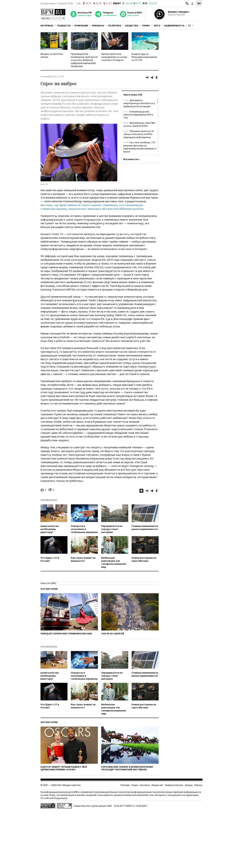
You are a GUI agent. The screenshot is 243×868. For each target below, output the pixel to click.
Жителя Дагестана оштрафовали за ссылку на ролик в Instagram (114, 57)
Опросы (198, 785)
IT (190, 26)
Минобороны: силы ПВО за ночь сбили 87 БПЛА (139, 124)
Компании (81, 26)
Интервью (47, 26)
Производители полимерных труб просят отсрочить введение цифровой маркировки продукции (84, 60)
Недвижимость (174, 26)
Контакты (145, 785)
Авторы (189, 785)
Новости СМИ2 (48, 583)
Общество (132, 26)
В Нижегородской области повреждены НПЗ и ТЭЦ (138, 115)
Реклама (125, 785)
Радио (135, 785)
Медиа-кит (157, 785)
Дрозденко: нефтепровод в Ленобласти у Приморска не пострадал (139, 103)
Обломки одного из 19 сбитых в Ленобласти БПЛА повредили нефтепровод (139, 134)
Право (146, 26)
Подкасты (64, 26)
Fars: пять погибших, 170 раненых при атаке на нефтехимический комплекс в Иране (140, 147)
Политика (115, 26)
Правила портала (174, 785)
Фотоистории (49, 589)
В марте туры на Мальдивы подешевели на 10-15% (144, 57)
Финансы (98, 26)
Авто (157, 26)
